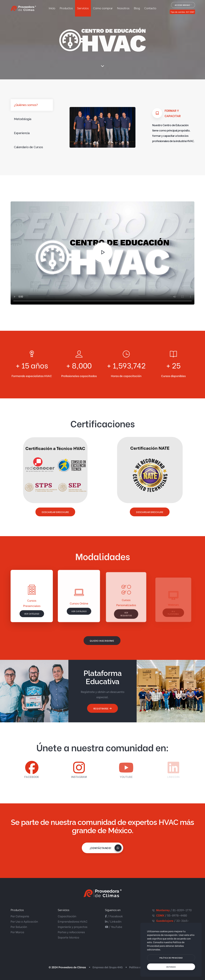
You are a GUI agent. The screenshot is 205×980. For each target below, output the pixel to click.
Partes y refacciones (71, 932)
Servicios (83, 8)
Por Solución (19, 927)
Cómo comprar (103, 8)
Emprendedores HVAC (73, 921)
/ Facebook (114, 916)
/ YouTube (114, 927)
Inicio (52, 8)
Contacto (150, 8)
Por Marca (17, 932)
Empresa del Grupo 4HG (108, 967)
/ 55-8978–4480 (172, 915)
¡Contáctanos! (102, 848)
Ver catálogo (32, 614)
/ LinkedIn (113, 921)
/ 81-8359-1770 (174, 910)
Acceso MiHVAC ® (183, 5)
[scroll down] (102, 66)
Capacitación (67, 916)
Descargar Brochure (55, 512)
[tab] (32, 105)
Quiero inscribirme (97, 641)
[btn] (171, 958)
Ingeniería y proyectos (73, 927)
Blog (137, 8)
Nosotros (123, 8)
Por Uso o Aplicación (24, 921)
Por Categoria (20, 916)
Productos (66, 8)
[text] (171, 967)
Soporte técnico (68, 937)
